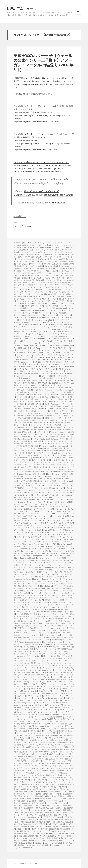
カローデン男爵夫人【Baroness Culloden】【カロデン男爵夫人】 (47, 409)
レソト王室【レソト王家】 (41, 775)
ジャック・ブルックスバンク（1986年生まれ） (52, 525)
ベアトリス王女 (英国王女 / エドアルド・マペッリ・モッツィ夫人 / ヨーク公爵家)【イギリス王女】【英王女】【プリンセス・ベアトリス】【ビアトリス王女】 (44, 684)
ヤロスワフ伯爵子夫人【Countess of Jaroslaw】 (55, 745)
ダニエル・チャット (49, 579)
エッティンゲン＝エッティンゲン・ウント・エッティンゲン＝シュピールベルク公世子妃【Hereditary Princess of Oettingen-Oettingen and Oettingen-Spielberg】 (43, 324)
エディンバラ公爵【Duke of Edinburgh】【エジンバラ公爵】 (44, 340)
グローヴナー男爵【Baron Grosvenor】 (47, 474)
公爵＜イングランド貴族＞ (37, 805)
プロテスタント (21, 677)
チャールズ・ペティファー (35, 591)
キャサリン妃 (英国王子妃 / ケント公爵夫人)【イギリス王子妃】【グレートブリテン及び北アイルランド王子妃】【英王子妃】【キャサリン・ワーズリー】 (43, 418)
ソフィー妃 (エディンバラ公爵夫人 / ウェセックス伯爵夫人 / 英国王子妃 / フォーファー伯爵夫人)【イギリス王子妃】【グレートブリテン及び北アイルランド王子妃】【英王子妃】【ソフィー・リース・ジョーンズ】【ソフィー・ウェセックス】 (43, 573)
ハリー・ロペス (32, 640)
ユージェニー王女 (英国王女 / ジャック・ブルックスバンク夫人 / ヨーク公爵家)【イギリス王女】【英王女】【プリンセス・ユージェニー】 (44, 748)
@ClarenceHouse (22, 195)
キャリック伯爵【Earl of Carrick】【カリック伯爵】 (44, 427)
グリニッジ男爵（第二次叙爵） (55, 437)
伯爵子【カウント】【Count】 (57, 798)
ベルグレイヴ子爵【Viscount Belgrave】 (30, 689)
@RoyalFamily (31, 191)
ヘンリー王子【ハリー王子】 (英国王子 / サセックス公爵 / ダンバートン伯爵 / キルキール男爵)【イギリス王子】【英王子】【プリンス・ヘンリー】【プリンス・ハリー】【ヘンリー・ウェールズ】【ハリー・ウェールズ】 (43, 695)
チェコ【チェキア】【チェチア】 (45, 584)
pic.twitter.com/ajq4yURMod (59, 195)
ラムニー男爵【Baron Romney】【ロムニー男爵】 (31, 756)
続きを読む (20, 216)
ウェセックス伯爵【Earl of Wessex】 (39, 313)
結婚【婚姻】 (24, 836)
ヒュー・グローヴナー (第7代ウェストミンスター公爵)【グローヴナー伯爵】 (44, 648)
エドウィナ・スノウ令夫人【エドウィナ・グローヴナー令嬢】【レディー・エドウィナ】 (44, 342)
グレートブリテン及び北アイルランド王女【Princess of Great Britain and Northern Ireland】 (44, 449)
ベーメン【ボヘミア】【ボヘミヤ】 (40, 677)
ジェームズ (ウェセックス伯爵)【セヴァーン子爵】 (37, 509)
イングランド (33, 282)
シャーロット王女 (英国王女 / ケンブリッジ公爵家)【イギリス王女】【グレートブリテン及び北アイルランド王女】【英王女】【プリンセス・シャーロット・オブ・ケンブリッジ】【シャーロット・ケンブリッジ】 (44, 519)
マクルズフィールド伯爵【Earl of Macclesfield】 (35, 726)
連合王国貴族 (27, 847)
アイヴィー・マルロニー (62, 245)
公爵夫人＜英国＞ (49, 808)
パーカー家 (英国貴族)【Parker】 (32, 623)
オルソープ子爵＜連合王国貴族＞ (48, 383)
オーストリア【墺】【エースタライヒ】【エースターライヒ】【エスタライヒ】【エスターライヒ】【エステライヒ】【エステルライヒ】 (44, 368)
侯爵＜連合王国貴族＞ (30, 801)
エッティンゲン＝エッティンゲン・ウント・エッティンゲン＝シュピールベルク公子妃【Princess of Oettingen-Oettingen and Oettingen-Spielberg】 (44, 334)
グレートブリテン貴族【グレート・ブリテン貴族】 (34, 460)
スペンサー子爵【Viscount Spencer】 (55, 553)
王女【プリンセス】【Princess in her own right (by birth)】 (41, 816)
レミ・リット (36, 777)
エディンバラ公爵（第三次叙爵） (59, 338)
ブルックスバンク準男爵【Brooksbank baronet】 (31, 675)
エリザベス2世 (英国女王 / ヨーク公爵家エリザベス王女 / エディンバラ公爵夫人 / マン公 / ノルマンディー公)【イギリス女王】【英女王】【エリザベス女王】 (44, 360)
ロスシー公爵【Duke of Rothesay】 (30, 784)
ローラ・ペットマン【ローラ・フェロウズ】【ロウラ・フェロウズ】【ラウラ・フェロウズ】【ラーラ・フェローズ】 (43, 779)
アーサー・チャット (47, 243)
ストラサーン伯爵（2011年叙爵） (55, 549)
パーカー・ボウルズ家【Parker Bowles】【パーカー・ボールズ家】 (44, 620)
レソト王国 (28, 773)
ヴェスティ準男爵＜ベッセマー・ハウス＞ (28, 308)
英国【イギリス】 (41, 836)
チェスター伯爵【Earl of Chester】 (41, 586)
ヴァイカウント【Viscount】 (60, 285)
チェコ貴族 (61, 584)
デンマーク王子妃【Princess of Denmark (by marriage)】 (43, 612)
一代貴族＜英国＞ (48, 794)
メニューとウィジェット (78, 15)
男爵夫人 (40, 822)
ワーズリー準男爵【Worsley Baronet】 (48, 791)
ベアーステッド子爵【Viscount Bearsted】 (45, 679)
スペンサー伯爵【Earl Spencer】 (29, 553)
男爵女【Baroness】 (25, 824)
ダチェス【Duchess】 (33, 579)
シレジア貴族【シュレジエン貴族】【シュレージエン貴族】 (38, 542)
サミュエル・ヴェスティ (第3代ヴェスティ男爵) (36, 497)
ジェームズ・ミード (62, 509)
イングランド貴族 (61, 282)
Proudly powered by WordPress (25, 863)
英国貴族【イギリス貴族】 (27, 845)
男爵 (45, 819)
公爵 (25, 805)
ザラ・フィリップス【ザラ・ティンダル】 (43, 504)
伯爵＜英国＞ (45, 796)
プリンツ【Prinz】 (42, 672)
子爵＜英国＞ (35, 812)
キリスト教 (70, 432)
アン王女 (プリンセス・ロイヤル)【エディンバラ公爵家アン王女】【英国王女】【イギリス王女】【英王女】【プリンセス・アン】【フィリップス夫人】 (44, 278)
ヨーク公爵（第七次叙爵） (61, 749)
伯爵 (15, 796)
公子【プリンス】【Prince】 (42, 803)
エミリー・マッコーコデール (50, 355)
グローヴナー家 (55, 472)
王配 (41, 819)
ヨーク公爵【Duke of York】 (40, 752)
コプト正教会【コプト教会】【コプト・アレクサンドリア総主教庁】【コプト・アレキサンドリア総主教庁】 (44, 486)
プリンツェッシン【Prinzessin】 (61, 672)
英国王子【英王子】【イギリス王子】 (34, 840)
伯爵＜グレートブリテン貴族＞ (28, 796)
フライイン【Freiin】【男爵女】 (37, 656)
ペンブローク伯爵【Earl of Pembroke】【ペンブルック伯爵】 (43, 690)
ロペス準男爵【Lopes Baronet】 (41, 789)
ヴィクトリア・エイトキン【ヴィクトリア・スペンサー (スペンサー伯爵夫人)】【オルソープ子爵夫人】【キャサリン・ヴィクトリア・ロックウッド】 (44, 289)
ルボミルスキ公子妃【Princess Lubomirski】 (50, 770)
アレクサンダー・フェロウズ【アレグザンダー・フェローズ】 (42, 252)
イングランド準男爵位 (46, 282)
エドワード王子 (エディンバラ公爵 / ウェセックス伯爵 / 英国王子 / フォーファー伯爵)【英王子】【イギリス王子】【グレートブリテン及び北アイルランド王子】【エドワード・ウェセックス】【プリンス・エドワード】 (44, 348)
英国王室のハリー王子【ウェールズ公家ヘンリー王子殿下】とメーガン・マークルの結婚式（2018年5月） (44, 63)
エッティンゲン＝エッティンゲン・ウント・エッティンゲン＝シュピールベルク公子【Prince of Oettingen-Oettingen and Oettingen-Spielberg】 (43, 329)
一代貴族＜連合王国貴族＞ (64, 794)
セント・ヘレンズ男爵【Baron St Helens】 (37, 570)
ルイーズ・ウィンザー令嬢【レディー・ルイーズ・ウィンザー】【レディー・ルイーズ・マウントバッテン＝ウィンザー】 (43, 767)
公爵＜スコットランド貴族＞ (57, 805)
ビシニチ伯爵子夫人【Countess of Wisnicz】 (39, 647)
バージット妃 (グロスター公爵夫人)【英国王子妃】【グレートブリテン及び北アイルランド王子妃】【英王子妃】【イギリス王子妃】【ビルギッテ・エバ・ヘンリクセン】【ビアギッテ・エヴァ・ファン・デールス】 (44, 627)
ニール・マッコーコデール (61, 616)
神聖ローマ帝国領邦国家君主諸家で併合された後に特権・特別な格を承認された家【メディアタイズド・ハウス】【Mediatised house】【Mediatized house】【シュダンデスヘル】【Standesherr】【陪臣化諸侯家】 (43, 831)
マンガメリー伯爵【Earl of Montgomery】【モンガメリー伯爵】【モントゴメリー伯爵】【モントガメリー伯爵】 (44, 737)
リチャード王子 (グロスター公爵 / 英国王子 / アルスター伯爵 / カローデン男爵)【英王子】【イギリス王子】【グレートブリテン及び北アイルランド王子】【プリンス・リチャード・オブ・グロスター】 (44, 761)
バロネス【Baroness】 (43, 642)
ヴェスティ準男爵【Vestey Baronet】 (59, 306)
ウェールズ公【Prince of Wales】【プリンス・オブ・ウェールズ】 (44, 305)
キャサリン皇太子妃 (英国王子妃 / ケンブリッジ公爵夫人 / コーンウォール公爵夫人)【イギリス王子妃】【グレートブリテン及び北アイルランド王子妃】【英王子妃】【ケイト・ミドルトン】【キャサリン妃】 (44, 423)
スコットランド (66, 542)
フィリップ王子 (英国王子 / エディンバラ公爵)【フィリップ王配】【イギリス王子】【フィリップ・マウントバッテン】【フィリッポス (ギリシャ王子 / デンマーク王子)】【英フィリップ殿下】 (44, 651)
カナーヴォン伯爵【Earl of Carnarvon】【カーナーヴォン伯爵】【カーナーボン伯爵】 (43, 391)
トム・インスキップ (45, 614)
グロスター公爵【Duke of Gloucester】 (39, 476)
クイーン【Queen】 (21, 434)
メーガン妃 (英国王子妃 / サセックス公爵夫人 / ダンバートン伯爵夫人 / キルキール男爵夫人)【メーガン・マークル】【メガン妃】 (43, 740)
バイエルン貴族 (36, 637)
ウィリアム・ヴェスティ (45, 292)
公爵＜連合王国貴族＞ (27, 808)
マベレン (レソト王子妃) (61, 726)
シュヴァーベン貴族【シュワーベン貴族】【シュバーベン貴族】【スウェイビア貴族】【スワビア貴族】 (43, 529)
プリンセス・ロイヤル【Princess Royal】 (40, 670)
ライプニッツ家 (56, 752)
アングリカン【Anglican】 (29, 264)
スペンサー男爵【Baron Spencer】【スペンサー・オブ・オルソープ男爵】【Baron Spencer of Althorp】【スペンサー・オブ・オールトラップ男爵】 (43, 557)
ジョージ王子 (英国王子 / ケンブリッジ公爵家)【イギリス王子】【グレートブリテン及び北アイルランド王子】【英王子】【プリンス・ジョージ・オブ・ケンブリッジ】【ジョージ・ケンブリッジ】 (44, 537)
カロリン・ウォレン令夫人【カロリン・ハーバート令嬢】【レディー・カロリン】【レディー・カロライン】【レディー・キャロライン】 (44, 411)
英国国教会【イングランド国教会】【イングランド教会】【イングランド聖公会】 (43, 837)
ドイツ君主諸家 (23, 614)
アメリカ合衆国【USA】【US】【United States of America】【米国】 (44, 246)
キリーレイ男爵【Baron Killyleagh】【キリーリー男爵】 (43, 428)
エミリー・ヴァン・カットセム (28, 355)
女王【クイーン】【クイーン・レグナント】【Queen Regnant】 (39, 810)
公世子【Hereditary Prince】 (49, 801)
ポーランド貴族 (55, 707)
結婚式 (32, 836)
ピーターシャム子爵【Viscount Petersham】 (40, 644)
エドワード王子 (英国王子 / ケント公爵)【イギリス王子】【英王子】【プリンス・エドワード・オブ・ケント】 (44, 353)
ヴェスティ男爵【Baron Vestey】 (56, 308)
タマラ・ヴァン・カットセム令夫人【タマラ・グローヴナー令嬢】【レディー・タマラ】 (44, 580)
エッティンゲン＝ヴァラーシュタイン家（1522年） (32, 317)
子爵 (64, 810)
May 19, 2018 (59, 203)
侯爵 (70, 798)
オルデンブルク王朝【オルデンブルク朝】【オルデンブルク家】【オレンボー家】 (44, 384)
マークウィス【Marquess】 (48, 712)
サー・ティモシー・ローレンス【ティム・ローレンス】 (46, 488)
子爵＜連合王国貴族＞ (48, 812)
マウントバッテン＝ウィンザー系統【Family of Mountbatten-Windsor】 (43, 723)
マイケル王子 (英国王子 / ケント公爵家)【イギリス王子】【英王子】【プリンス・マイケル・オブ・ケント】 (44, 720)
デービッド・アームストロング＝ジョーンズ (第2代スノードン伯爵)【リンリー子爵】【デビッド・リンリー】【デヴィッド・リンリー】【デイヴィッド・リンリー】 (43, 602)
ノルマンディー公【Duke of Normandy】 (49, 619)
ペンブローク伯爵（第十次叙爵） (57, 689)
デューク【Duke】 (50, 607)
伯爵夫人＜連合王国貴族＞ (36, 798)
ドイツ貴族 (33, 614)
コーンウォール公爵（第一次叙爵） (26, 483)
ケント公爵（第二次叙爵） (43, 479)
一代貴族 (38, 794)
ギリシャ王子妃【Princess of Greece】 (51, 432)
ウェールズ (54, 303)
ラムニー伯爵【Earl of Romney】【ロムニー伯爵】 (55, 754)
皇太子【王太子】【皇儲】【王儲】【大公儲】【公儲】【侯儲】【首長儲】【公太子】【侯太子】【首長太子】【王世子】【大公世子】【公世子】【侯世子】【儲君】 (44, 826)
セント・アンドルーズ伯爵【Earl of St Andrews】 (37, 567)
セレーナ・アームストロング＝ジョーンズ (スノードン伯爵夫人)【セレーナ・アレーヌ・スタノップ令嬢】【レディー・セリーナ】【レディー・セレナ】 (43, 565)
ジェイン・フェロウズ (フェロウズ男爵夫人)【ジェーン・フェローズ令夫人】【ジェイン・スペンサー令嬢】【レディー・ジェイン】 (44, 511)
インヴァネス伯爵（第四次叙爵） (34, 280)
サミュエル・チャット (61, 497)
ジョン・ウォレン (56, 539)
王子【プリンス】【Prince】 (54, 817)
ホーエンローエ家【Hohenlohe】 (37, 705)
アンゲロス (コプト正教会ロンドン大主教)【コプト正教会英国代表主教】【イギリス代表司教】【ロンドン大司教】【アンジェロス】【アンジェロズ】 (44, 266)
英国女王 (50, 838)
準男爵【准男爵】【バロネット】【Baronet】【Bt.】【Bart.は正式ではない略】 (44, 814)
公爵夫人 (39, 808)
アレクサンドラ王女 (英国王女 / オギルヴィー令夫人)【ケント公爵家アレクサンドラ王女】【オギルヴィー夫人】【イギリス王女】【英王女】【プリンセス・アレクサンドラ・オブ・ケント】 (44, 256)
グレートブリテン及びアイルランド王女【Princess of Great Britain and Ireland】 (43, 445)
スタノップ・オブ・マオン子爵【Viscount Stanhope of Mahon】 (45, 546)
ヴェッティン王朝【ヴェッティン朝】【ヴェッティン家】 (52, 315)
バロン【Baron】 (58, 642)
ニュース (33, 243)
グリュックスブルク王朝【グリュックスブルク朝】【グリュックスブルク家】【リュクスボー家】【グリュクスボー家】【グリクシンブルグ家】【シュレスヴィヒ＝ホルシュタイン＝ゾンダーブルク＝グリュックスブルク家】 (44, 441)
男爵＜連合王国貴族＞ (28, 822)
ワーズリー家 (29, 791)
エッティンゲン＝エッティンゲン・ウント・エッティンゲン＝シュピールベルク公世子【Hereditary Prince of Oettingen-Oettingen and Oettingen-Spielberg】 (43, 320)
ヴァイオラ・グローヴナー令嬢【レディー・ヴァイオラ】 (43, 284)
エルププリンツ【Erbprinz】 (51, 364)
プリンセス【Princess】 (26, 672)
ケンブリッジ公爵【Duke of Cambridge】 (59, 481)
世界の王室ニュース (21, 9)
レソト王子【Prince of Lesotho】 (45, 773)
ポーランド (45, 707)
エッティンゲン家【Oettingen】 (35, 338)
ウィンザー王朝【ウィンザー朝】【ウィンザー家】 (31, 303)
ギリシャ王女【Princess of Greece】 (58, 430)
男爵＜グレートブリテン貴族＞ (58, 819)
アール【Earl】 (47, 245)
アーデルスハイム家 (34, 245)
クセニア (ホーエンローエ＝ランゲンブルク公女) (46, 434)
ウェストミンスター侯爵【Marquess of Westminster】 (43, 309)
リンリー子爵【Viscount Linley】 (59, 763)
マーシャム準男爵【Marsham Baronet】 (46, 714)
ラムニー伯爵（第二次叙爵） (26, 754)
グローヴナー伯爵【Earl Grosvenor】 (35, 472)
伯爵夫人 (70, 796)
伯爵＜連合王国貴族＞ (58, 796)
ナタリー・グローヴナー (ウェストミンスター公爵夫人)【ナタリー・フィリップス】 (44, 615)
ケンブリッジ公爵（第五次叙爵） (31, 481)
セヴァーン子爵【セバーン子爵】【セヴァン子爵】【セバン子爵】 (46, 560)
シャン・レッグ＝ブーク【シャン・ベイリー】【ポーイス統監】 (43, 526)
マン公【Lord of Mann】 (57, 738)
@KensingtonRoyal (49, 191)
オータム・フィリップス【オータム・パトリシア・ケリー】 (45, 371)
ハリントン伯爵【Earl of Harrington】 (52, 640)
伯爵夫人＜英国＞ (20, 798)
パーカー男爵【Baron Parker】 (56, 623)
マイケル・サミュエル (30, 719)
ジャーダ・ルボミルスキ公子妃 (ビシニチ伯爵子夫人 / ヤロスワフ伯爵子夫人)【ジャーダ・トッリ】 (44, 515)
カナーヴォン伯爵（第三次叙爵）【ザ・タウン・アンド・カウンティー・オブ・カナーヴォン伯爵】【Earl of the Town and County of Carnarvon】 (43, 389)
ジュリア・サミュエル (59, 532)
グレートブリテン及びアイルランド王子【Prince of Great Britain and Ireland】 (44, 447)
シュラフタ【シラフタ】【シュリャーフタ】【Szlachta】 (43, 531)
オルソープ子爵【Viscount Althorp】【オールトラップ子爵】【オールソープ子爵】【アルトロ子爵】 (43, 379)
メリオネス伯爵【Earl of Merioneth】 (54, 742)
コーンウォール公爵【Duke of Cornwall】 (54, 483)
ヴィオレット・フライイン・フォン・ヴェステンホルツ (44, 286)
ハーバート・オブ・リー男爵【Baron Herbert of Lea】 (42, 635)
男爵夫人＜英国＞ (50, 822)
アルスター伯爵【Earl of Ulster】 (34, 250)
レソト (21, 773)
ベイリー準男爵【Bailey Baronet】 (35, 686)
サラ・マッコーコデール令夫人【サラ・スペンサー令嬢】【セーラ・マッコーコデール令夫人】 (44, 505)
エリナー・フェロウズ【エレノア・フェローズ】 (42, 362)
